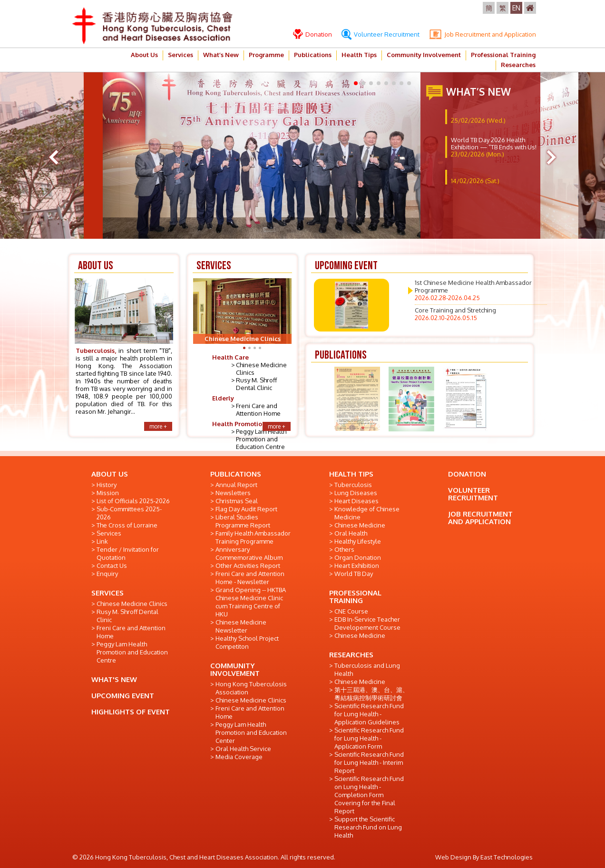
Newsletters (233, 493)
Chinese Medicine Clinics (132, 604)
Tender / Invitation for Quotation (128, 553)
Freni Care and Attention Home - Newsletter (250, 578)
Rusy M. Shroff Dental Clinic (256, 384)
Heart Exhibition (357, 566)
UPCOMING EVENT (123, 696)
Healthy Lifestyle (358, 541)
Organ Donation (358, 557)
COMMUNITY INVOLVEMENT (235, 669)
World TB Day (354, 574)
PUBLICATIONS (236, 474)
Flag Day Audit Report (246, 509)
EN (516, 8)
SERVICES (107, 593)
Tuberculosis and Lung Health (367, 669)
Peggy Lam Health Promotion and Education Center (251, 732)
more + (158, 426)
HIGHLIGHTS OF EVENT (131, 712)
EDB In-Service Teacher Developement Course (367, 623)
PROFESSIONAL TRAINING (355, 597)
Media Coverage (239, 757)
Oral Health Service (243, 749)
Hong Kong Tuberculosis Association (251, 688)
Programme (266, 55)
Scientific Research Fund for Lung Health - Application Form (369, 738)
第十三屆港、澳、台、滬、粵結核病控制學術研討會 (371, 694)
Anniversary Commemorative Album (249, 553)
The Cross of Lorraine (127, 525)
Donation (312, 34)
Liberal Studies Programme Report (243, 521)
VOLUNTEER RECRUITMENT (473, 494)
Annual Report (236, 485)
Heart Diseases (356, 501)
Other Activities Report (248, 566)
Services (181, 55)
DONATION (467, 474)
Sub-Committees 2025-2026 (129, 513)
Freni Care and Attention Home (258, 410)
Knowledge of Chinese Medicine (367, 513)
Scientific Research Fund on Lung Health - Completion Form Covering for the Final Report (369, 795)
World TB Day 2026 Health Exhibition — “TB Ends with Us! (494, 147)
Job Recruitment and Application (483, 34)
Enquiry (107, 574)
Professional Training (503, 55)
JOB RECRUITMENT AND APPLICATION (480, 518)
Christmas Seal (237, 501)
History (107, 485)
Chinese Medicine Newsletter (241, 626)
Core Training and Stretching (455, 314)
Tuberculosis (353, 485)
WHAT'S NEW (114, 679)
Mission (108, 493)
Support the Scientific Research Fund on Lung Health (368, 827)
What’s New (221, 55)
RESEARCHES (351, 655)
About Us (144, 55)
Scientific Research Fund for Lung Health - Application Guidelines (369, 714)
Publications (313, 55)
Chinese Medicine (360, 525)
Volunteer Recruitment (381, 34)
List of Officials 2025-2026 (133, 501)
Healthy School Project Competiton (247, 642)
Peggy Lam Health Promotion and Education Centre (261, 439)
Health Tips (359, 55)
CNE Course (351, 611)
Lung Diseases (356, 493)
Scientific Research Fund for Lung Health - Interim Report (369, 762)
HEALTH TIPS (351, 474)
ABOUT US (110, 474)
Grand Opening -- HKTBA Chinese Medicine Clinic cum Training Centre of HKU (251, 602)
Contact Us (112, 566)
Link (102, 541)
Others (344, 549)
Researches (518, 65)
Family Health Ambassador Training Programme (253, 537)
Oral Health (351, 533)
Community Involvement (424, 55)
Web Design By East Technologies (484, 857)
